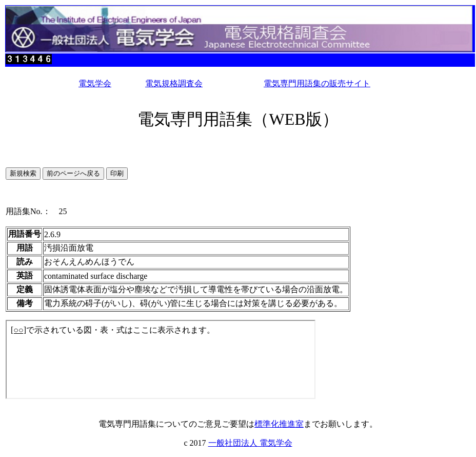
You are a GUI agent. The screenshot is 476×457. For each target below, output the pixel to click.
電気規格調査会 (174, 83)
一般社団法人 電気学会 (250, 443)
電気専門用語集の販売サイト (317, 83)
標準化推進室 (279, 424)
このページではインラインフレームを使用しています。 (161, 359)
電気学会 (95, 83)
